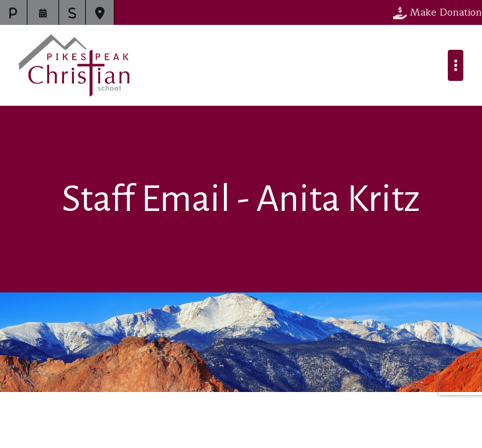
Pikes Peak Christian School (74, 65)
